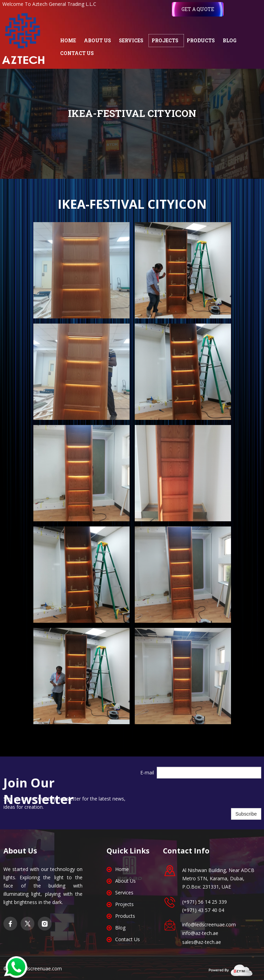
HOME (68, 40)
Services (124, 892)
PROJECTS (165, 40)
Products (125, 916)
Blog (120, 928)
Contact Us (128, 939)
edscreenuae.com (42, 968)
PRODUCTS (201, 40)
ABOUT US (97, 40)
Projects (124, 904)
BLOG (230, 40)
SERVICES (131, 40)
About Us (125, 881)
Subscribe (246, 814)
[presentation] (209, 793)
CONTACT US (77, 53)
